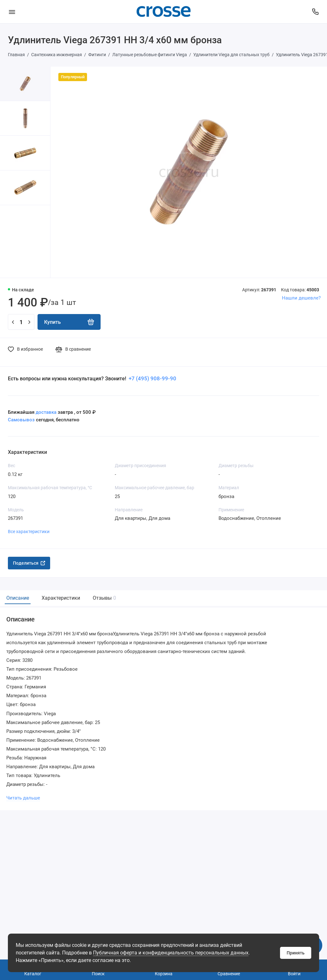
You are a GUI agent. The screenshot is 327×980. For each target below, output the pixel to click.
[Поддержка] (315, 12)
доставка (46, 412)
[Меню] (12, 12)
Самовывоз (21, 420)
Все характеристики (29, 532)
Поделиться (29, 563)
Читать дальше (23, 798)
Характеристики (61, 598)
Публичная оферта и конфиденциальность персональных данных (171, 953)
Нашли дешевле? (301, 298)
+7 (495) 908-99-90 (152, 378)
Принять (296, 953)
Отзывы (104, 598)
